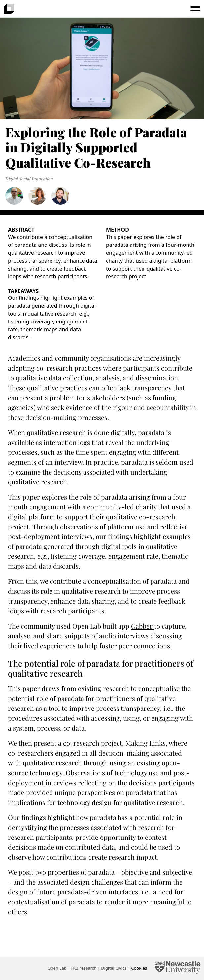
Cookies (139, 968)
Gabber (143, 626)
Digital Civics (114, 968)
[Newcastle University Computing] (178, 968)
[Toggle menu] (195, 9)
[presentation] (9, 9)
